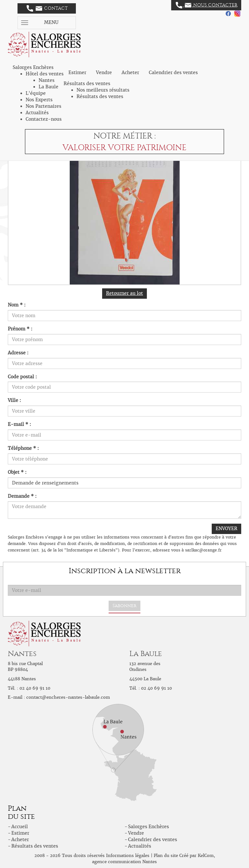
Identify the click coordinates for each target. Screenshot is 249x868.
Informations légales (128, 856)
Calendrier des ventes (173, 72)
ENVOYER (226, 529)
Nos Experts (39, 100)
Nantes (47, 80)
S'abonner (124, 606)
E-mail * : (19, 424)
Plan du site (166, 856)
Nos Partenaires (43, 106)
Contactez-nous (44, 119)
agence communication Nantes (124, 862)
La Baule (48, 87)
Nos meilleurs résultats (103, 90)
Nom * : (17, 305)
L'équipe (36, 93)
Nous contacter (207, 5)
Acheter (130, 72)
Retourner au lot (124, 293)
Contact (47, 8)
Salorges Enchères (148, 827)
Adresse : (18, 353)
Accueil (20, 827)
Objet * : (17, 472)
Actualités (37, 113)
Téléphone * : (23, 448)
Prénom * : (20, 329)
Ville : (14, 400)
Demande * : (22, 496)
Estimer (77, 72)
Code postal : (22, 377)
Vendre (104, 72)
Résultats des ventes (100, 96)
